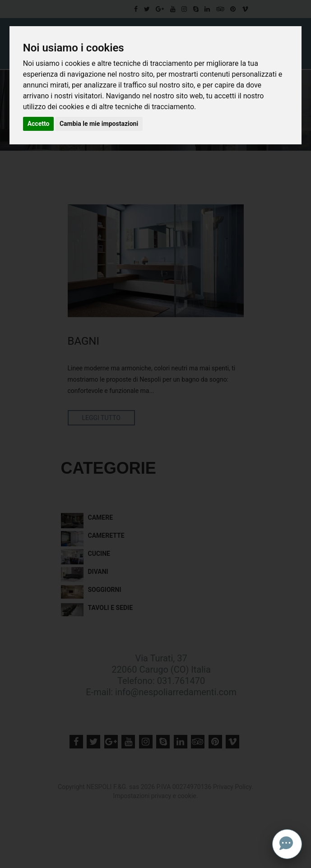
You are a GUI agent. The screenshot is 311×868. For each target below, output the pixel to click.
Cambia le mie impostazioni (99, 124)
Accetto (39, 124)
